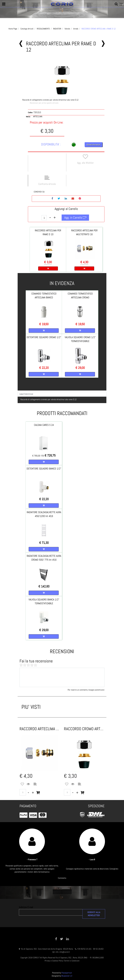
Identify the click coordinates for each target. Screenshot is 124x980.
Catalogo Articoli (27, 29)
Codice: (30, 112)
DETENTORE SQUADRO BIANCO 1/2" (44, 469)
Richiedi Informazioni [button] (94, 145)
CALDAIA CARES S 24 (44, 425)
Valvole (67, 29)
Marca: (28, 117)
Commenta (62, 878)
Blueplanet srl (67, 976)
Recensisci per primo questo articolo (44, 103)
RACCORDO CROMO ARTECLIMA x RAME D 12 (99, 29)
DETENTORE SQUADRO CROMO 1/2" (44, 337)
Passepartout (67, 973)
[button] (4, 4)
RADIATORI (57, 29)
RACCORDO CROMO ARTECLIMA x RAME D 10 (84, 729)
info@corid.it (65, 952)
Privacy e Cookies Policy (54, 961)
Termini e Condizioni (72, 961)
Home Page (13, 29)
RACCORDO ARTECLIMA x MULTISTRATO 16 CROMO (40, 729)
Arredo (76, 29)
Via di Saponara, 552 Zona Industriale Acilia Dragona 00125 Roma (47, 949)
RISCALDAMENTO (43, 29)
